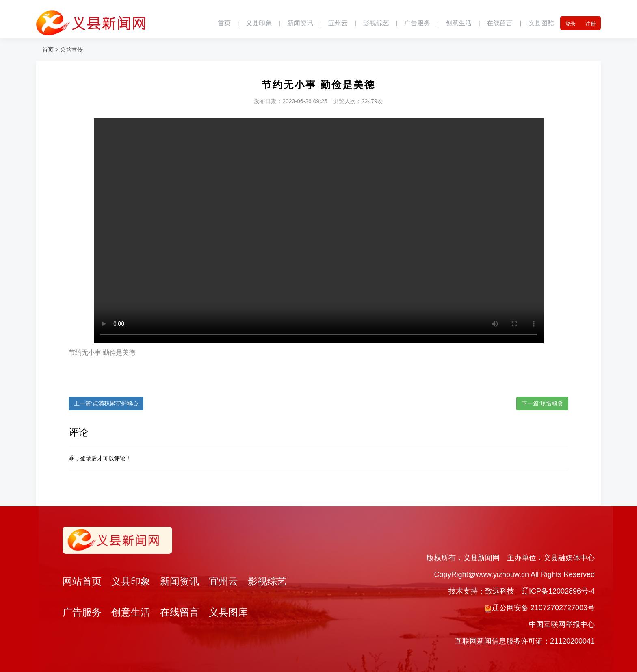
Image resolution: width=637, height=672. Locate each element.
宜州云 (338, 23)
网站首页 (82, 581)
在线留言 (500, 23)
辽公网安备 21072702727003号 (543, 608)
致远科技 (500, 591)
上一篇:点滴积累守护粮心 (106, 403)
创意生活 (459, 23)
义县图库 (228, 612)
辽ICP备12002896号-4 (558, 591)
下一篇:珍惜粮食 (542, 403)
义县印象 (259, 23)
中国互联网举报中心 (562, 624)
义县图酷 (541, 23)
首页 (224, 23)
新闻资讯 (300, 23)
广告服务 (417, 23)
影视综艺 (376, 23)
